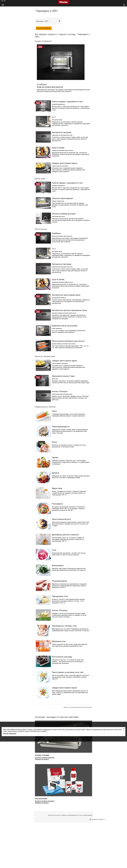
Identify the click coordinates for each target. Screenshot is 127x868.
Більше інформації (10, 733)
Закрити (125, 729)
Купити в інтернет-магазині (45, 757)
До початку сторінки (97, 819)
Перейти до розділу (42, 759)
